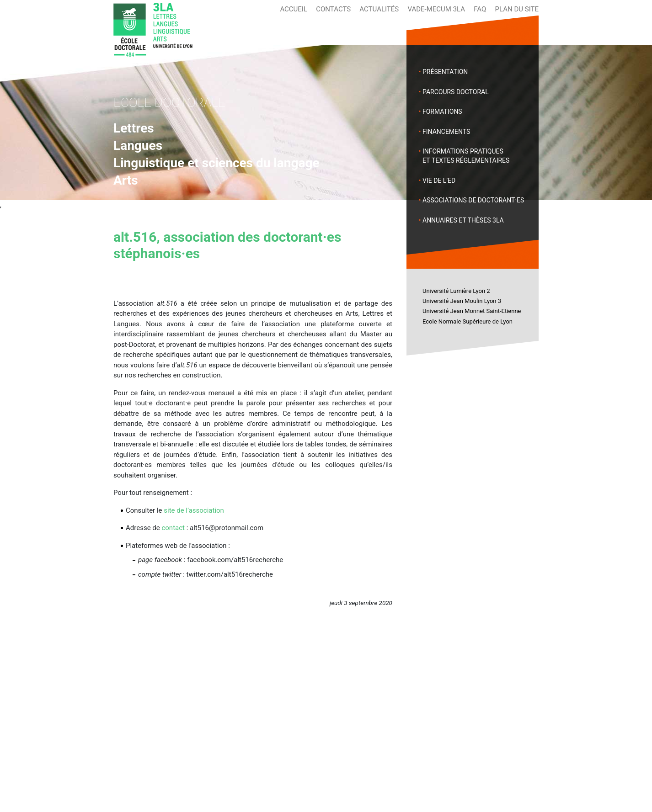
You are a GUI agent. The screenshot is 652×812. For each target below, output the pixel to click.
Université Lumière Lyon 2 (456, 291)
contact (173, 528)
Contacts (333, 9)
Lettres (134, 128)
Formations (442, 111)
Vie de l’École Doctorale (301, 706)
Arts (126, 180)
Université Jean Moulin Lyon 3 (462, 301)
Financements (446, 132)
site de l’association (194, 510)
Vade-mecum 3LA (436, 9)
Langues (138, 146)
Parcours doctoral (456, 92)
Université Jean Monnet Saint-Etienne (472, 311)
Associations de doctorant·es (473, 200)
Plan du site (517, 9)
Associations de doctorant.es (310, 716)
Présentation (445, 72)
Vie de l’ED (439, 180)
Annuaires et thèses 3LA (463, 220)
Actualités (379, 9)
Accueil (294, 9)
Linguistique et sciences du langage (216, 163)
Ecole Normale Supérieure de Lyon (468, 321)
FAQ (480, 9)
